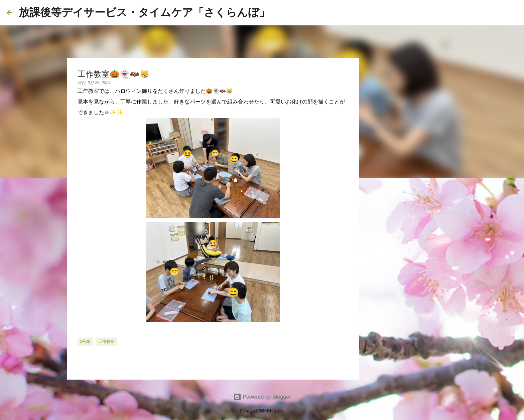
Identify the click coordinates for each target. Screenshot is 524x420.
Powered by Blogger (262, 397)
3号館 (85, 342)
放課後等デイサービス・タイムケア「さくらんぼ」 (144, 12)
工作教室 (106, 342)
